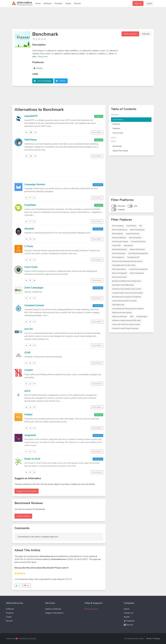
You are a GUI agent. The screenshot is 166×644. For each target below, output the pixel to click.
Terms (149, 639)
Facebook (129, 621)
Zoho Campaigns (34, 288)
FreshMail (30, 205)
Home (38, 3)
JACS (27, 391)
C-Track (29, 246)
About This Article (120, 151)
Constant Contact (34, 305)
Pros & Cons (118, 133)
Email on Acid (32, 459)
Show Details (97, 132)
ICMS (27, 353)
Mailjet (28, 414)
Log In (149, 3)
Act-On (29, 329)
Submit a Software (53, 609)
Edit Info (146, 34)
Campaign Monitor (35, 184)
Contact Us (129, 613)
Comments (117, 146)
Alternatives (118, 120)
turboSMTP (31, 116)
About (126, 609)
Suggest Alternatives (54, 613)
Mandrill (29, 229)
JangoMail (30, 435)
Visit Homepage (44, 81)
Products (58, 3)
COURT (29, 370)
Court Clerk (31, 267)
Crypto (68, 3)
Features (116, 128)
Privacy (157, 639)
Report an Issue (91, 609)
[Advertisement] (83, 19)
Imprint (127, 617)
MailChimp (30, 140)
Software (48, 3)
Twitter (62, 81)
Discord (77, 3)
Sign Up (138, 3)
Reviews (116, 124)
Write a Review (130, 34)
